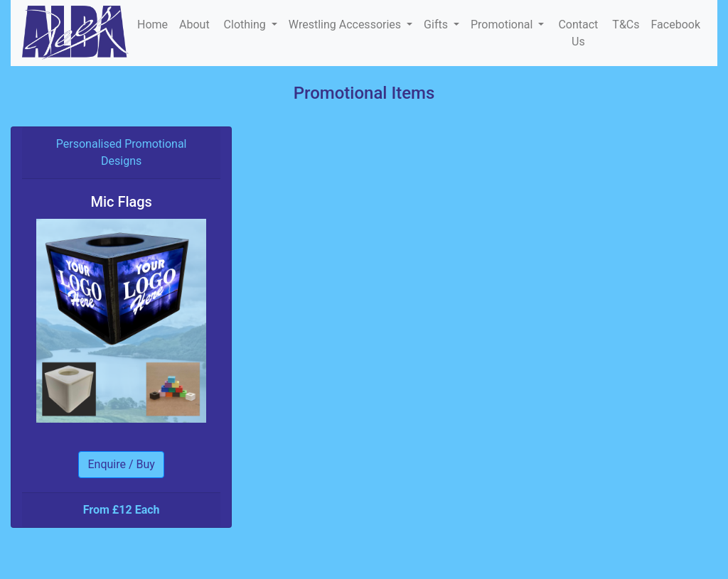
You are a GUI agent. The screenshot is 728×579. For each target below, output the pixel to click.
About (196, 25)
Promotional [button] (503, 25)
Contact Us (578, 33)
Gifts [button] (437, 25)
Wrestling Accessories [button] (346, 25)
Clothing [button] (246, 25)
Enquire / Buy (121, 464)
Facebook (676, 25)
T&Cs (626, 25)
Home (152, 25)
